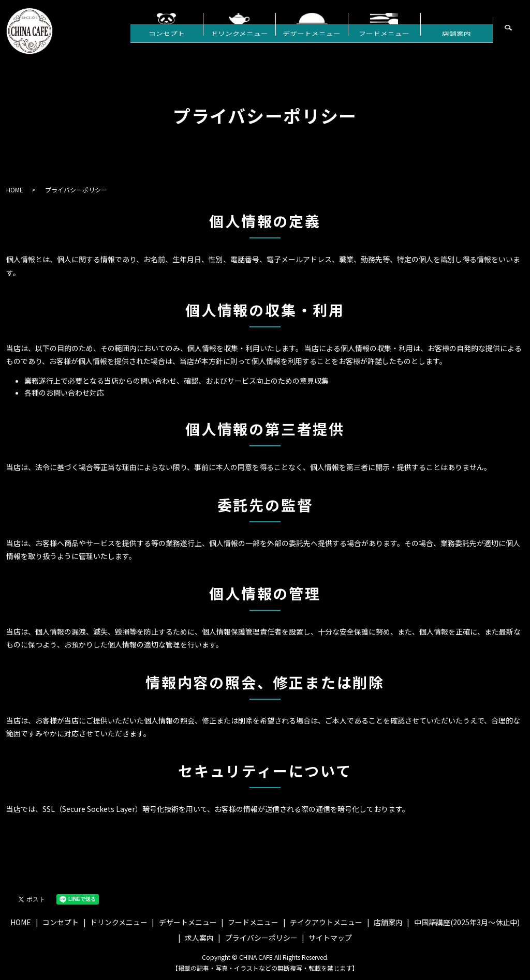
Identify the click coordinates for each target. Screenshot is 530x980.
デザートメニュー (312, 41)
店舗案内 (457, 41)
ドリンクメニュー (239, 41)
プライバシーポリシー (261, 938)
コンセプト (167, 41)
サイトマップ (330, 938)
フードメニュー (384, 41)
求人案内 (199, 938)
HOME (15, 190)
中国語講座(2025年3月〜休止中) (467, 922)
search (522, 34)
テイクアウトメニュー (326, 922)
